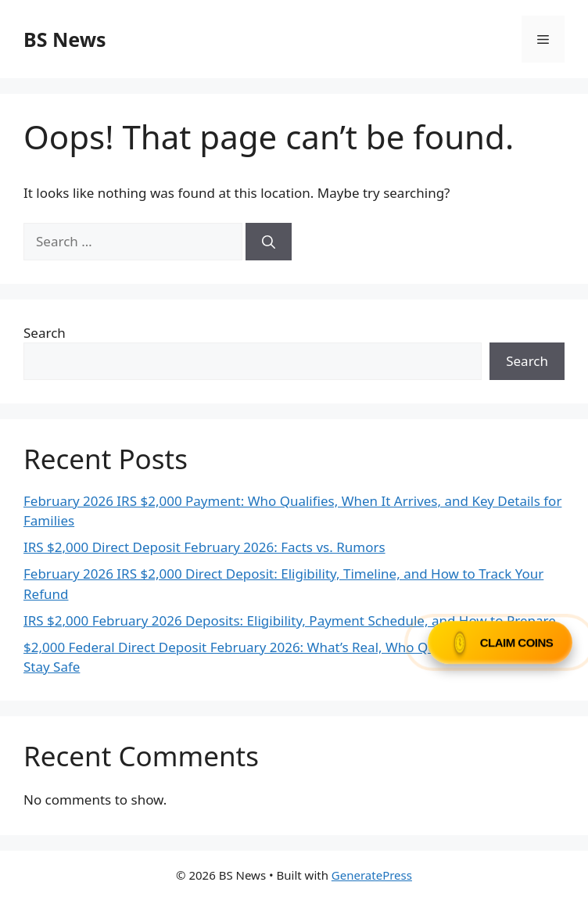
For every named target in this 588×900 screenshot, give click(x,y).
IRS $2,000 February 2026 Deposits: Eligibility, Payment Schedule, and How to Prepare (290, 620)
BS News (65, 39)
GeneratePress (372, 875)
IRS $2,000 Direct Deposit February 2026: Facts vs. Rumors (204, 547)
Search (45, 333)
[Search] (269, 242)
